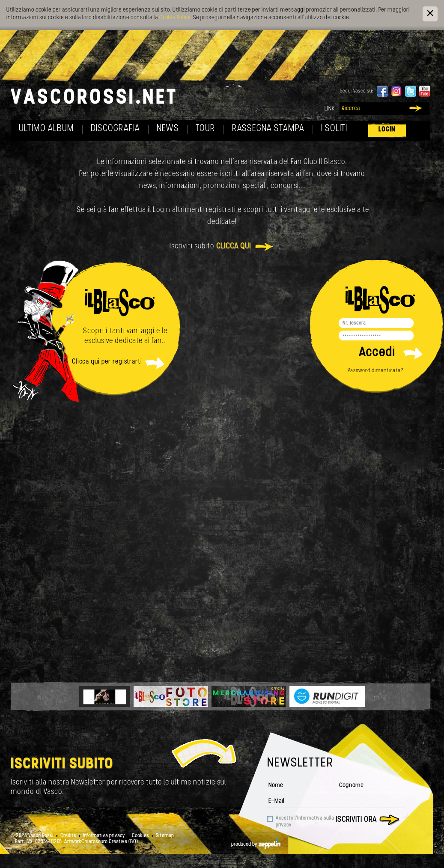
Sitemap (165, 836)
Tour (206, 129)
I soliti (334, 129)
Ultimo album (46, 129)
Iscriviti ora (356, 820)
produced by (256, 844)
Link (330, 109)
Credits (68, 836)
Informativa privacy (104, 836)
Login (387, 130)
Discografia (115, 129)
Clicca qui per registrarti (107, 362)
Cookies (140, 836)
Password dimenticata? (376, 371)
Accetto (305, 822)
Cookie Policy (175, 18)
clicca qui (234, 246)
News (168, 129)
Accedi (377, 353)
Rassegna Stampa (268, 129)
